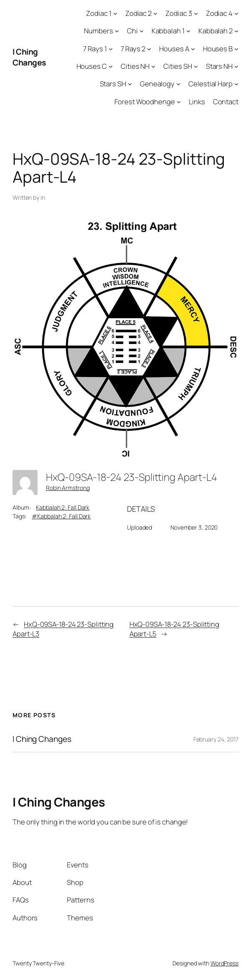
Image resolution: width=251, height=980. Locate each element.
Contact (226, 102)
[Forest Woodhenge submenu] (179, 101)
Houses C (92, 66)
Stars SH (113, 84)
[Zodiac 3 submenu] (196, 13)
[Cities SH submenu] (196, 66)
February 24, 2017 (216, 739)
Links (197, 102)
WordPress (224, 963)
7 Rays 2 (133, 49)
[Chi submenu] (142, 31)
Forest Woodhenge (145, 102)
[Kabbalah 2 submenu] (236, 31)
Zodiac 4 (219, 13)
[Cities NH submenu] (153, 66)
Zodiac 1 (99, 13)
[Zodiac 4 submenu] (236, 13)
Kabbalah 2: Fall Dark (63, 507)
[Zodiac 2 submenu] (155, 13)
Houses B (218, 49)
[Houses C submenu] (111, 66)
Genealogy (157, 84)
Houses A (174, 49)
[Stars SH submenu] (130, 84)
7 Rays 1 (95, 49)
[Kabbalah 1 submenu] (188, 31)
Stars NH (219, 66)
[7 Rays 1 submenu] (111, 48)
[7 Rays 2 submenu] (149, 48)
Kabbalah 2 (216, 31)
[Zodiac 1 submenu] (115, 13)
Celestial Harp (210, 84)
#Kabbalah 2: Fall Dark (61, 516)
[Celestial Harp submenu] (236, 84)
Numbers (98, 31)
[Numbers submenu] (117, 31)
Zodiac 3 (179, 13)
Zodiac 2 (138, 13)
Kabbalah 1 (168, 31)
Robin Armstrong (68, 488)
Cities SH (177, 66)
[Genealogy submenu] (178, 84)
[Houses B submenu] (236, 48)
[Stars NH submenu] (236, 66)
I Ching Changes (29, 57)
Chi (132, 31)
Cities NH (135, 66)
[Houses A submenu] (193, 48)
